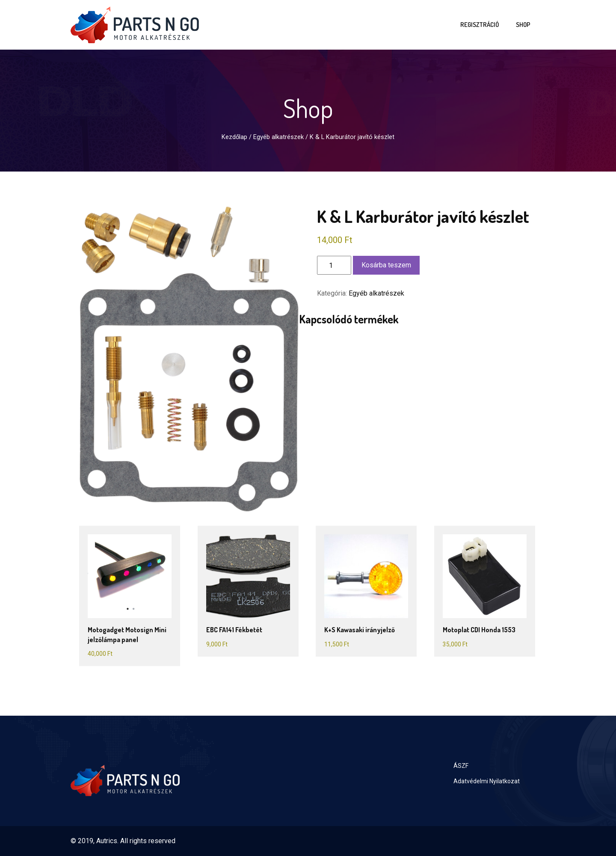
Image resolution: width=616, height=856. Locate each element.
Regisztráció (480, 25)
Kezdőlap (234, 137)
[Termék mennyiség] (334, 265)
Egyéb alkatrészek (278, 137)
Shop (523, 25)
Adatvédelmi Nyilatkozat (487, 781)
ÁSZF (461, 766)
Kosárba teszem (386, 265)
